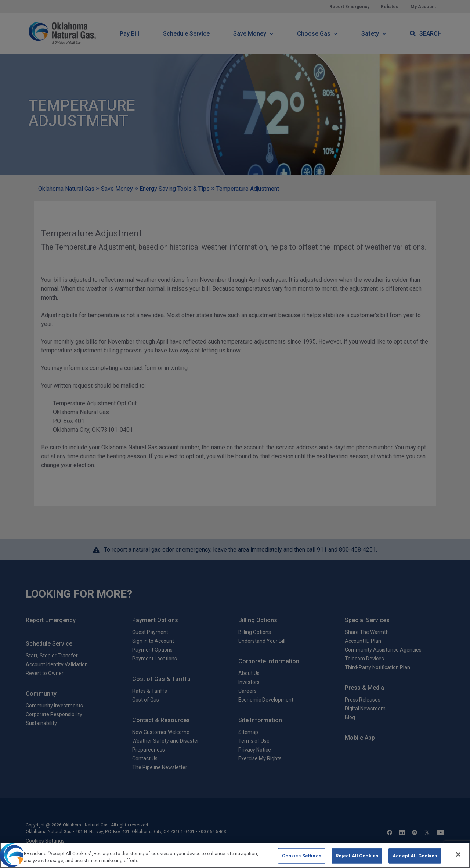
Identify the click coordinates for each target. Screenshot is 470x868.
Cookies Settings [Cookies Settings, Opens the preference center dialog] (302, 856)
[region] (235, 855)
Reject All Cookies (357, 856)
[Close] (458, 854)
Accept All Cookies (415, 856)
